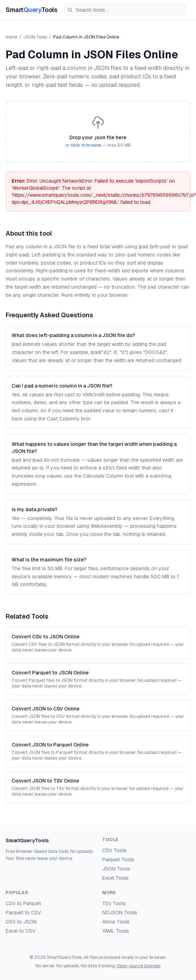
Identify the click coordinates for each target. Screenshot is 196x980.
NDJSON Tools (120, 913)
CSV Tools (114, 850)
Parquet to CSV (23, 913)
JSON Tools (35, 37)
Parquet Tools (118, 860)
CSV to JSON (21, 922)
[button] (98, 132)
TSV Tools (114, 903)
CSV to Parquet (23, 903)
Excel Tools (115, 878)
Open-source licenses (139, 966)
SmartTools (31, 10)
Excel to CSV (20, 931)
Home (11, 37)
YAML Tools (116, 931)
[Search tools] (125, 10)
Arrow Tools (116, 922)
